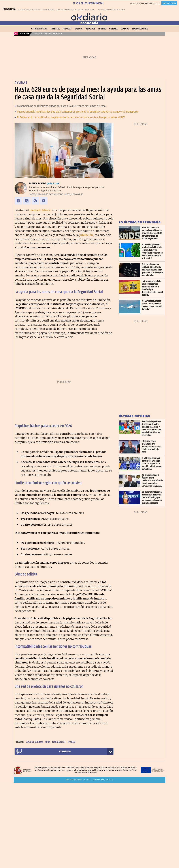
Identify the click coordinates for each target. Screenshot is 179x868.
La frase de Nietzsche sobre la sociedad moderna (77, 9)
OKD (48, 742)
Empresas (55, 29)
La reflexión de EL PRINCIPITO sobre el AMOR (36, 9)
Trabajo (72, 742)
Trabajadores (59, 742)
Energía (79, 29)
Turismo (102, 29)
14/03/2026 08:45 (39, 194)
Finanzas (67, 29)
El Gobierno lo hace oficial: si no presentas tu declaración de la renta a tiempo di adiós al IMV (71, 117)
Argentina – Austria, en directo (48, 34)
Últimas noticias (39, 29)
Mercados (90, 29)
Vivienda (113, 29)
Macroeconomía (140, 29)
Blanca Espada (38, 184)
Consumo (125, 29)
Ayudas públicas (35, 742)
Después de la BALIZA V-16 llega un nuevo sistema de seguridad (125, 9)
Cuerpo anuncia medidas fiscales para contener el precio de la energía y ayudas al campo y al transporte (78, 112)
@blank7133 (53, 184)
